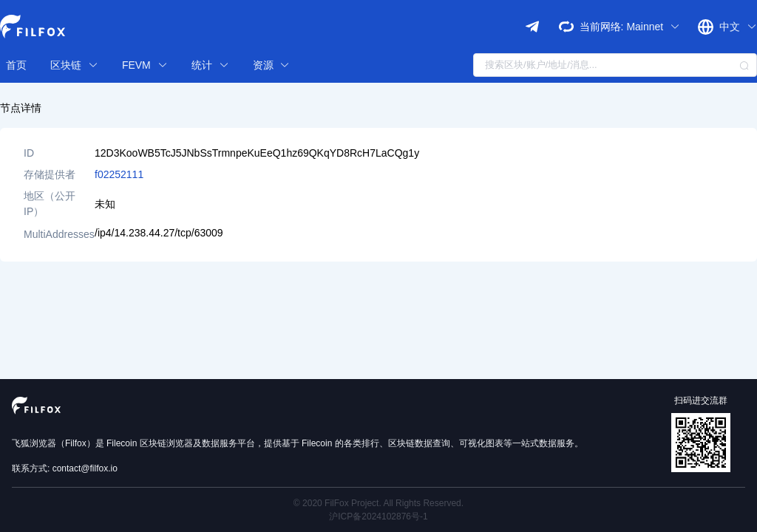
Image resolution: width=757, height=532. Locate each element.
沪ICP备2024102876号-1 (378, 516)
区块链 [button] (74, 65)
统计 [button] (210, 65)
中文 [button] (738, 27)
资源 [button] (272, 65)
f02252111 (119, 174)
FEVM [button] (145, 65)
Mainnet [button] (653, 27)
